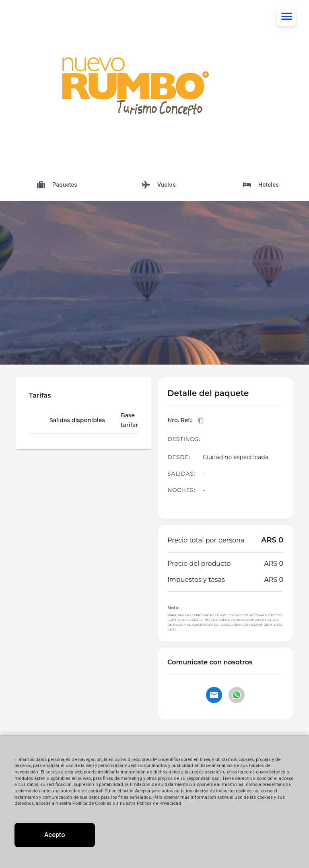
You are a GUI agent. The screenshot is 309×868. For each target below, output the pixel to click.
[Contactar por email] (214, 695)
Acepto (55, 835)
